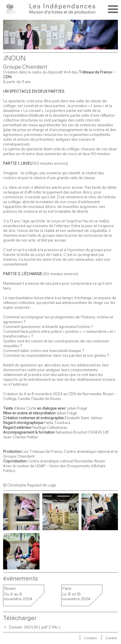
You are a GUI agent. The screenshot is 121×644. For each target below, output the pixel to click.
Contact (90, 638)
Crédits (111, 638)
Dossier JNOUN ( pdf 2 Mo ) (35, 627)
